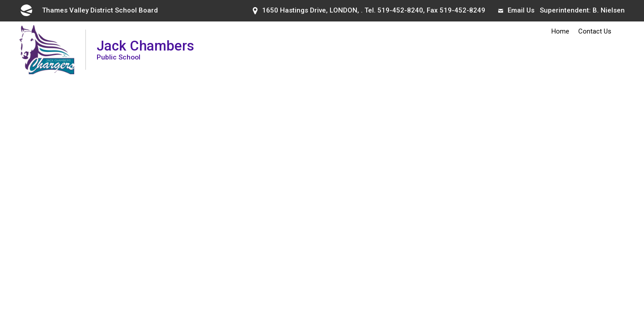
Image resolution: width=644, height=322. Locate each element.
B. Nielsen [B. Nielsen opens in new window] (609, 10)
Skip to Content (0, 0)
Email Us (516, 10)
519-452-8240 (400, 10)
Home (560, 31)
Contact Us (595, 31)
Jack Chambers (145, 49)
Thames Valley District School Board (89, 10)
